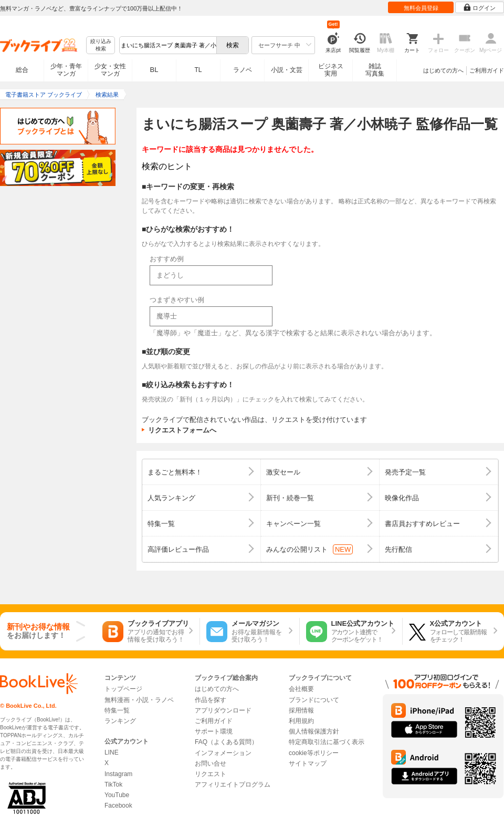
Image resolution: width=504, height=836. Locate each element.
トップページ (123, 689)
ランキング (120, 721)
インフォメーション (223, 753)
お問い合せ (211, 763)
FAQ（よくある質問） (226, 742)
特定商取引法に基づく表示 (327, 742)
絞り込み (101, 45)
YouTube (117, 795)
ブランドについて (314, 700)
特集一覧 (117, 710)
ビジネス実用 (331, 70)
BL (154, 70)
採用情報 (301, 710)
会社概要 (301, 689)
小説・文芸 (287, 70)
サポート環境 (214, 731)
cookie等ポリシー (314, 753)
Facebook (118, 806)
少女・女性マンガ (110, 70)
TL (198, 70)
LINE (112, 752)
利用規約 (301, 721)
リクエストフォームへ (182, 430)
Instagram (118, 774)
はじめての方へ (443, 70)
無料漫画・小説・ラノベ (139, 700)
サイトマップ (308, 763)
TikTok (113, 785)
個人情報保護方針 (314, 731)
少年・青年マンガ (66, 70)
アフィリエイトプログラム (233, 785)
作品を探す (211, 700)
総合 (22, 70)
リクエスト (211, 774)
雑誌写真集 (375, 70)
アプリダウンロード (223, 710)
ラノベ (243, 70)
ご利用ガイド (487, 70)
